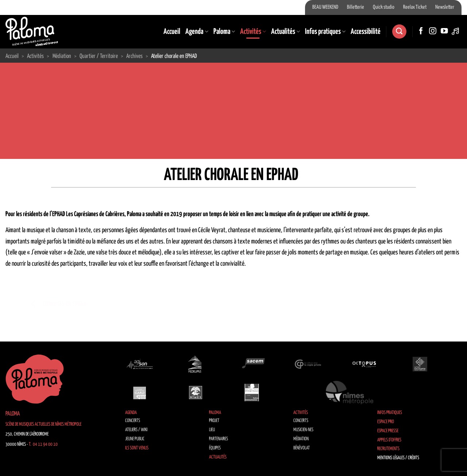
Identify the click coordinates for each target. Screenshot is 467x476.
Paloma (224, 32)
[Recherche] (399, 32)
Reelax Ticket (415, 7)
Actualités (285, 32)
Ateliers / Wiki (136, 430)
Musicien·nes (303, 430)
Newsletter (445, 7)
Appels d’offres (389, 440)
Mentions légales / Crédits (398, 458)
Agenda (197, 32)
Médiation (301, 439)
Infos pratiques (325, 32)
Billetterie (356, 7)
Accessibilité (366, 32)
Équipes (215, 448)
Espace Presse (388, 431)
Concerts (133, 421)
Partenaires (219, 439)
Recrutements (388, 449)
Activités (253, 32)
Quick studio (384, 7)
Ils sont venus (137, 448)
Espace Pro (386, 422)
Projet (214, 421)
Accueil (172, 32)
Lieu (212, 430)
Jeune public (135, 439)
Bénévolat (302, 448)
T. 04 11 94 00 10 (43, 444)
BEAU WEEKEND (325, 7)
